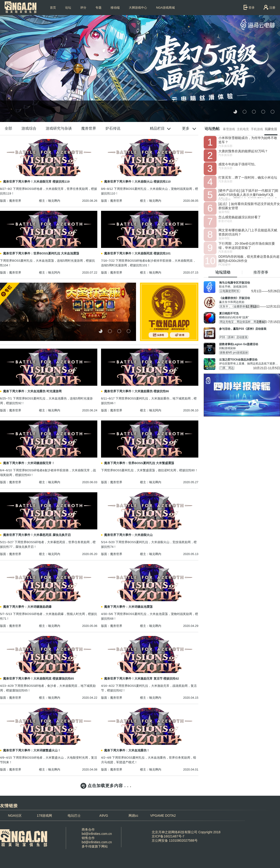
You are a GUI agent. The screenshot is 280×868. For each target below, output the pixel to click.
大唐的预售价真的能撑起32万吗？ (243, 151)
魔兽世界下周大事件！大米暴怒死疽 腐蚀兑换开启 (37, 535)
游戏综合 (29, 128)
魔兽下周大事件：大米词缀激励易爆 (27, 607)
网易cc (133, 816)
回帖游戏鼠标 (250, 346)
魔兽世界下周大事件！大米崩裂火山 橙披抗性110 (137, 182)
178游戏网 (44, 816)
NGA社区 (15, 816)
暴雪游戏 (229, 129)
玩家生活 (271, 129)
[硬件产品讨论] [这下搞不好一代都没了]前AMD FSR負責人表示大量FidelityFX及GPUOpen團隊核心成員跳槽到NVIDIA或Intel (248, 193)
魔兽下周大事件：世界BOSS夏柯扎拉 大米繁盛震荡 (139, 463)
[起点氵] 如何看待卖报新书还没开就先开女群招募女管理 (249, 206)
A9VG (104, 816)
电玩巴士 (74, 816)
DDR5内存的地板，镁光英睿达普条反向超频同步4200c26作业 (249, 259)
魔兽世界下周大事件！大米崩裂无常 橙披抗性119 (36, 182)
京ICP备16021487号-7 (168, 836)
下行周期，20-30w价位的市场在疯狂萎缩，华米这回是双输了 (247, 246)
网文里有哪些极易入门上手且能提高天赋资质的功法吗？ (248, 232)
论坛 (68, 8)
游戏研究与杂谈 (59, 128)
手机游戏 (257, 129)
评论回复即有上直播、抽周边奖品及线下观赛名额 (250, 361)
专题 (98, 8)
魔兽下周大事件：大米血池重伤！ (127, 750)
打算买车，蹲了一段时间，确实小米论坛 (248, 177)
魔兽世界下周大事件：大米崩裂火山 (128, 535)
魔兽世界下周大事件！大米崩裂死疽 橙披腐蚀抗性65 (38, 679)
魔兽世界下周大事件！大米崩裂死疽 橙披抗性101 (137, 253)
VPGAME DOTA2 (163, 816)
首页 (53, 8)
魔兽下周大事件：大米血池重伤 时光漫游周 (32, 391)
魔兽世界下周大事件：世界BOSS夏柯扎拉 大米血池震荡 (41, 253)
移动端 (115, 8)
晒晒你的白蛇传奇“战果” (250, 315)
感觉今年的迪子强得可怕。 (238, 164)
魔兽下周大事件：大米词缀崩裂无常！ (29, 463)
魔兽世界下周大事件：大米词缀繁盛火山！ (32, 750)
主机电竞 (243, 129)
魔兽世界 (89, 128)
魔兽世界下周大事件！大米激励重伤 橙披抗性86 (136, 391)
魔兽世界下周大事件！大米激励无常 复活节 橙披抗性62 (142, 679)
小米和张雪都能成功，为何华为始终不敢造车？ (248, 140)
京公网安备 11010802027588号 (175, 840)
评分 (83, 8)
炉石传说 (113, 128)
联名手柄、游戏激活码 (250, 285)
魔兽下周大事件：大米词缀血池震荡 (128, 607)
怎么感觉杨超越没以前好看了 (240, 217)
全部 (8, 128)
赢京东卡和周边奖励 (250, 300)
